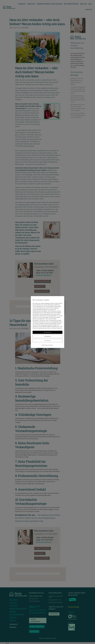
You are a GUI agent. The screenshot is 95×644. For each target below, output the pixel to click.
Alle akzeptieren (47, 332)
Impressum (51, 345)
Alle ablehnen (47, 336)
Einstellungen (48, 341)
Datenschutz (45, 345)
